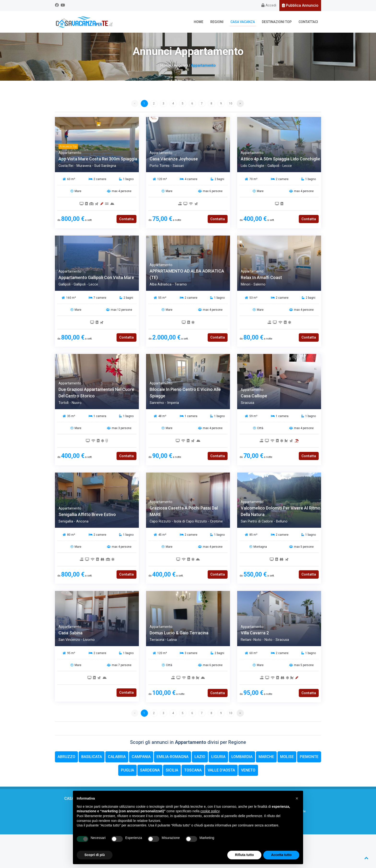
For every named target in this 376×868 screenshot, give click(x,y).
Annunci (181, 65)
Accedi (269, 5)
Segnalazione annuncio (222, 811)
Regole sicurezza (222, 806)
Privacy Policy (158, 854)
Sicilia (172, 770)
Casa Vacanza (243, 22)
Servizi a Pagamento (222, 817)
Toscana (193, 770)
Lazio (200, 757)
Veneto (248, 770)
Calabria (117, 757)
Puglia (127, 770)
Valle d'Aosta (221, 770)
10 (231, 103)
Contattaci (308, 22)
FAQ (86, 817)
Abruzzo (66, 757)
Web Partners (85, 822)
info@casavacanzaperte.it (194, 845)
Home (199, 22)
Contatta (126, 219)
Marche (266, 757)
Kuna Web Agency (196, 858)
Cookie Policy (178, 854)
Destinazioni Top (277, 22)
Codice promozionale (291, 811)
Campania (141, 757)
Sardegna (150, 770)
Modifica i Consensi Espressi (208, 854)
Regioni (217, 22)
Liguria (218, 757)
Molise (287, 757)
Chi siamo (85, 806)
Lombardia (242, 757)
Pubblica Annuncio (300, 5)
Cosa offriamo (86, 811)
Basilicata (92, 757)
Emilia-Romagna (173, 757)
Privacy (291, 817)
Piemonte (309, 757)
